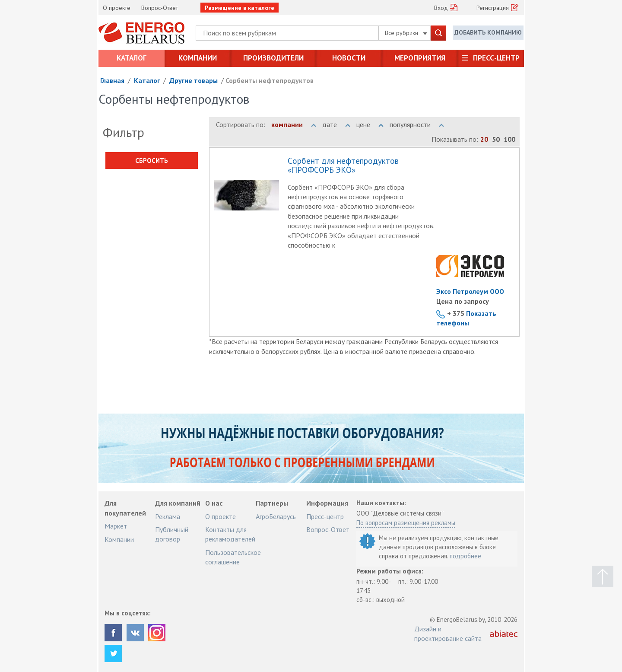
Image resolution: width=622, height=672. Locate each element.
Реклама (168, 516)
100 (509, 139)
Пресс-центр (496, 58)
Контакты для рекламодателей (230, 534)
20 (484, 139)
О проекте (117, 8)
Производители (273, 58)
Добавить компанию (488, 32)
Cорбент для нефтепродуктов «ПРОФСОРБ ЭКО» (343, 166)
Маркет (116, 526)
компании (294, 124)
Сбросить (152, 161)
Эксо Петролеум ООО (470, 291)
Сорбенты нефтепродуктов (270, 80)
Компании (198, 58)
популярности (417, 124)
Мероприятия (420, 58)
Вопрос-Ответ (160, 8)
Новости (349, 58)
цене (370, 124)
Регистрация (493, 8)
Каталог (132, 58)
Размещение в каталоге (240, 8)
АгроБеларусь (276, 516)
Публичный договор (172, 534)
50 (496, 139)
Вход (441, 8)
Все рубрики (406, 33)
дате (336, 124)
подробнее (465, 556)
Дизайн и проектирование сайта (448, 634)
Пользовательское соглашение (233, 557)
